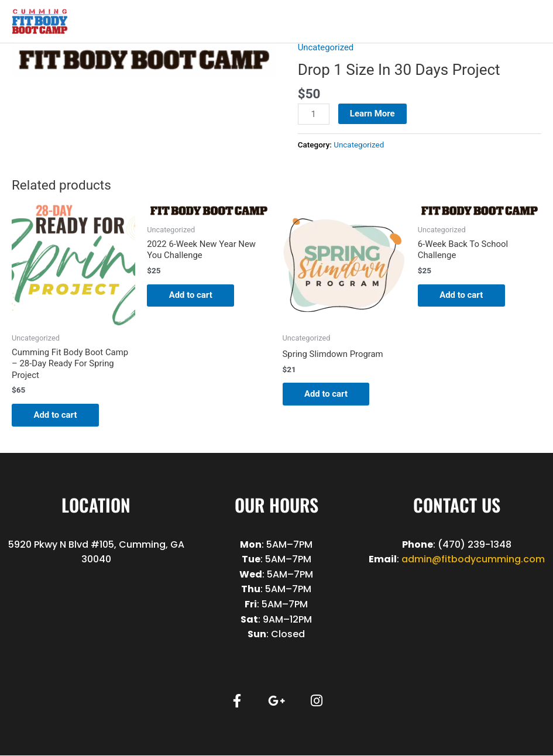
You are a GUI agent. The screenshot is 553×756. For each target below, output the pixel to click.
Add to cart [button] (57, 415)
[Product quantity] (314, 114)
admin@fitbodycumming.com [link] (473, 560)
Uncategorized (326, 47)
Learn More (372, 114)
